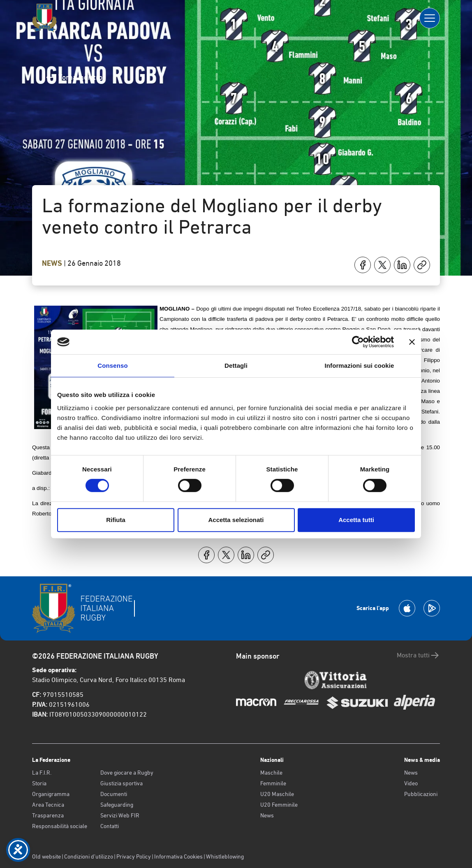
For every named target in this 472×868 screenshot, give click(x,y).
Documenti (114, 794)
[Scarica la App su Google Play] (432, 608)
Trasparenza (48, 815)
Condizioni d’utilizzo (89, 856)
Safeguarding (117, 805)
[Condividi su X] (382, 265)
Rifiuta (116, 520)
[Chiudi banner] (412, 342)
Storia (39, 783)
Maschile (271, 773)
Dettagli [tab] (236, 366)
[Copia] (422, 265)
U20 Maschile (277, 794)
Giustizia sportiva (121, 783)
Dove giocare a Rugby (127, 773)
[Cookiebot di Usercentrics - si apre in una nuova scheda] (358, 342)
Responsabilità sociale (60, 826)
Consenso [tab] (112, 366)
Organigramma (51, 794)
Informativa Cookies (178, 856)
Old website (46, 856)
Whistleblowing (225, 856)
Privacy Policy (134, 856)
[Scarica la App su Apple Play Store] (407, 608)
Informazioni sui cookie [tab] (360, 366)
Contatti (110, 826)
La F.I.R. (42, 773)
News (53, 263)
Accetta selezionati (236, 520)
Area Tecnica (48, 805)
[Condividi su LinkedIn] (402, 265)
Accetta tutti (356, 520)
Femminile (273, 783)
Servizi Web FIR (120, 815)
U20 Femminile (279, 805)
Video (411, 783)
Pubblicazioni (421, 794)
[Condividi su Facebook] (363, 265)
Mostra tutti (418, 655)
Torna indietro (74, 77)
